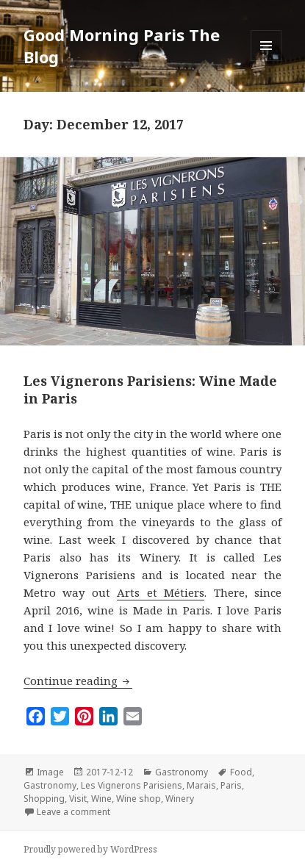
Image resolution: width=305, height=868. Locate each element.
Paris (231, 785)
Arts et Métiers (161, 592)
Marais (201, 785)
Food (241, 772)
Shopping (44, 799)
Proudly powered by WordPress (90, 849)
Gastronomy (182, 772)
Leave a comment (73, 812)
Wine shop (139, 799)
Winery (180, 799)
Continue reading (78, 681)
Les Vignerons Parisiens (132, 785)
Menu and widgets (266, 61)
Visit (78, 799)
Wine (101, 799)
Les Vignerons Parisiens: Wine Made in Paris (150, 390)
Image (50, 772)
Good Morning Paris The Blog (122, 46)
